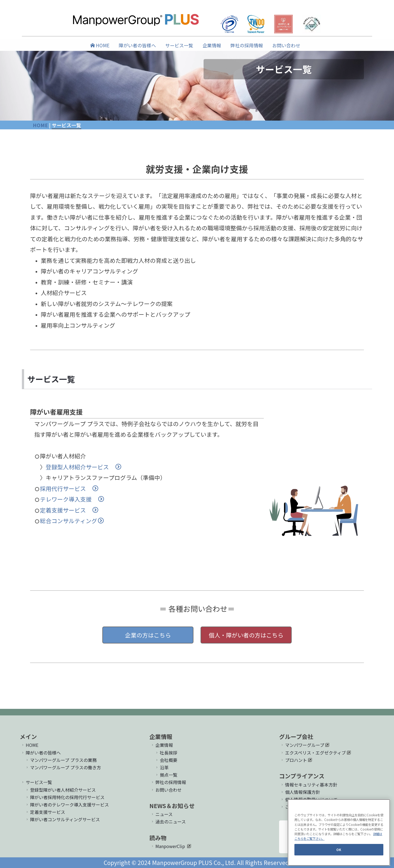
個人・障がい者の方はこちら (246, 635)
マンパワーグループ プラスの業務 (61, 760)
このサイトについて (302, 807)
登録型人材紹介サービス (83, 467)
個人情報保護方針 (300, 792)
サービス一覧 (179, 45)
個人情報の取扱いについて (309, 799)
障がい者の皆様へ (137, 45)
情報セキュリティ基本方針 (309, 785)
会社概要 (166, 760)
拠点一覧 (166, 775)
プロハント (296, 760)
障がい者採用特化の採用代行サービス (65, 797)
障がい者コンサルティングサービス (62, 819)
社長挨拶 (166, 753)
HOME (100, 45)
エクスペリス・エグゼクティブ (315, 753)
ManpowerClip (170, 846)
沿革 (162, 767)
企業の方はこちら (148, 635)
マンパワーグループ (305, 745)
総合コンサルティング (72, 521)
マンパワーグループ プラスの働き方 (63, 767)
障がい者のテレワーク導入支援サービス (67, 805)
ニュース (161, 814)
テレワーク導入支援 (72, 499)
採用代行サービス (69, 488)
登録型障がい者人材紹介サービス (60, 790)
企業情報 (212, 45)
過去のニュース (168, 822)
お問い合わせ (286, 45)
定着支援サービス (69, 510)
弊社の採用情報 (247, 45)
